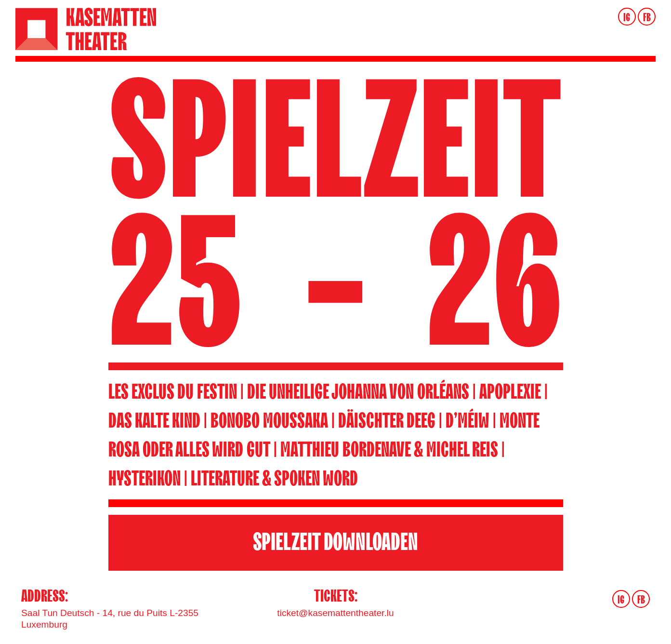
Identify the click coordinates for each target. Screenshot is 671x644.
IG (627, 18)
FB (647, 18)
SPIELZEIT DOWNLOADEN (335, 543)
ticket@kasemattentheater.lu (335, 613)
